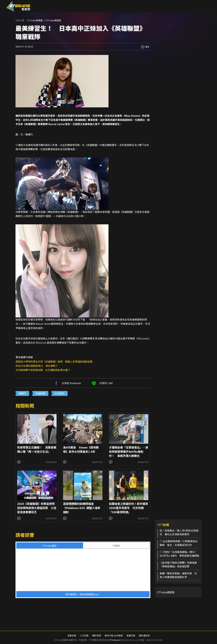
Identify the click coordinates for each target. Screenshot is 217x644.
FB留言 (116, 546)
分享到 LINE (102, 383)
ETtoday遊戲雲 (166, 592)
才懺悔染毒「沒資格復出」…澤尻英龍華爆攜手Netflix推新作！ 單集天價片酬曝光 (128, 451)
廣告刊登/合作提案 (114, 635)
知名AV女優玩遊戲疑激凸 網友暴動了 (37, 366)
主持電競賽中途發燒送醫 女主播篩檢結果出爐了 (43, 370)
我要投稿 (72, 635)
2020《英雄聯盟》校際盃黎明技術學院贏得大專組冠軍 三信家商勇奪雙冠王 (37, 508)
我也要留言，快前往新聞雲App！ (83, 594)
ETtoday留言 (50, 546)
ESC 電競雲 (18, 6)
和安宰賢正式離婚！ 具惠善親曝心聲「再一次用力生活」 (37, 449)
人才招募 (84, 635)
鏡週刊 (22, 393)
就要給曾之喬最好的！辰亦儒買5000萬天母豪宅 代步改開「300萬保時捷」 (128, 508)
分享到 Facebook (67, 383)
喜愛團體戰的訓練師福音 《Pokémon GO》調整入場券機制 (82, 508)
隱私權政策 (144, 635)
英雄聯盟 (40, 393)
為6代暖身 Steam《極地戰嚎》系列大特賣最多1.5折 (81, 449)
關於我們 (97, 635)
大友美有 (60, 393)
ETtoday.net (115, 640)
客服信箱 (131, 635)
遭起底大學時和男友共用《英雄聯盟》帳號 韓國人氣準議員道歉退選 (54, 361)
